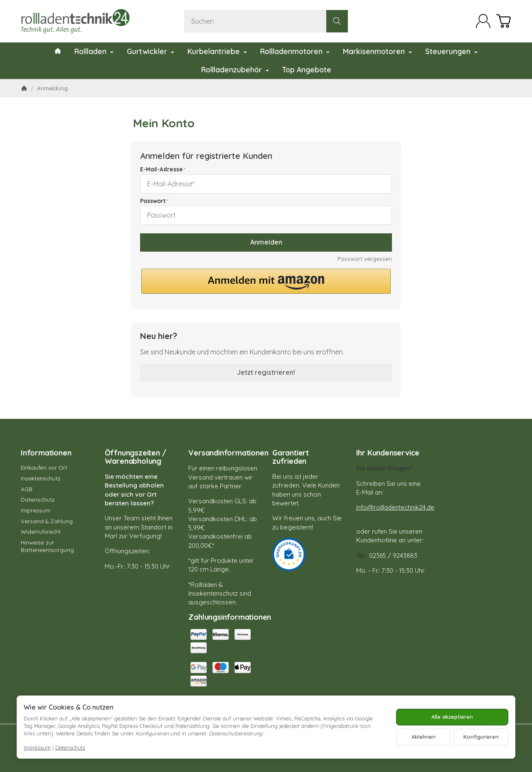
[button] (266, 281)
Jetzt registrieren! (266, 372)
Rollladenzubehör (235, 69)
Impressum (37, 747)
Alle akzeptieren (452, 717)
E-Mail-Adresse (161, 169)
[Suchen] (266, 21)
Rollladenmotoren (295, 51)
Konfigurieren (481, 737)
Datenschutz (70, 747)
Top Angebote (307, 69)
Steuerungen (451, 51)
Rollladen (94, 51)
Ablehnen (424, 737)
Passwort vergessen (365, 259)
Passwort (153, 201)
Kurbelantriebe (217, 51)
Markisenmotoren (377, 51)
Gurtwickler (150, 51)
